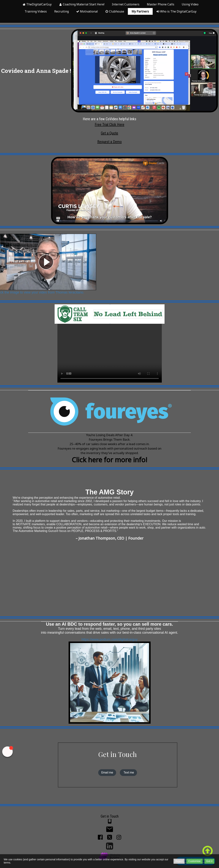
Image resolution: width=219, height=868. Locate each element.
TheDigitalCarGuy (37, 4)
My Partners (140, 11)
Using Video (190, 4)
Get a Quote (109, 133)
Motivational (87, 11)
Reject (179, 861)
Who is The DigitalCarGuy (176, 11)
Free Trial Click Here (109, 125)
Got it (209, 861)
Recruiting (62, 11)
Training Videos (36, 11)
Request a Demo (109, 142)
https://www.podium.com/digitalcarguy (109, 645)
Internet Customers (126, 4)
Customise (194, 861)
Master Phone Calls (161, 4)
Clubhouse (115, 11)
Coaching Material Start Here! (82, 4)
